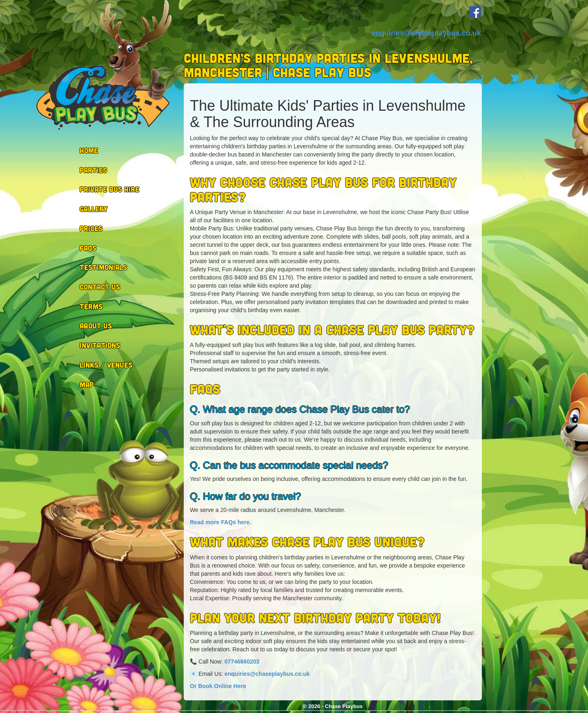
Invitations (100, 345)
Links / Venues (106, 365)
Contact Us (100, 287)
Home (89, 150)
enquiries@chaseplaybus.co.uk (426, 33)
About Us (96, 326)
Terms (91, 306)
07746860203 (242, 662)
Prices (91, 228)
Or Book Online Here (218, 686)
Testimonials (103, 267)
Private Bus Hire (109, 189)
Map (87, 384)
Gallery (94, 209)
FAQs (88, 248)
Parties (93, 170)
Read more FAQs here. (220, 522)
